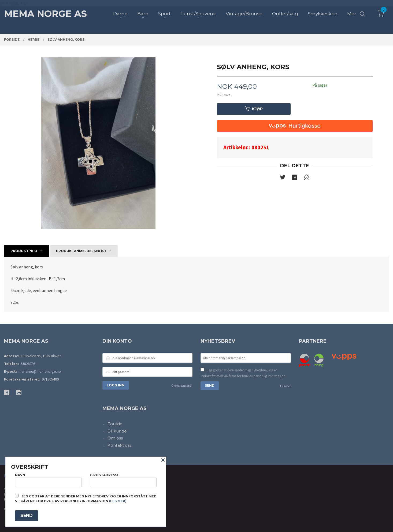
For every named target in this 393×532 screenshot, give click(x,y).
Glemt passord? (182, 385)
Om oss (115, 438)
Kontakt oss (119, 445)
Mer (352, 14)
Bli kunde (117, 431)
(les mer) (118, 501)
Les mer (286, 386)
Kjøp (254, 109)
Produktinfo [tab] (24, 251)
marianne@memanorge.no (40, 371)
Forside (115, 424)
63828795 (28, 364)
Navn (48, 480)
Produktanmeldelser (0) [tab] (81, 251)
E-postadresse (123, 480)
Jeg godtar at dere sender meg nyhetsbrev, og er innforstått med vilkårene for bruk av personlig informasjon (243, 373)
